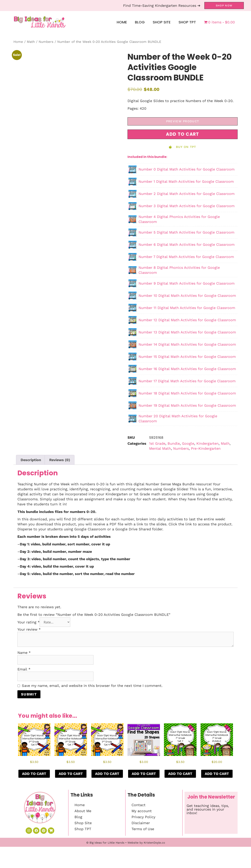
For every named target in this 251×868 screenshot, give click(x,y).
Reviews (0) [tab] (60, 460)
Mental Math (160, 448)
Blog (140, 22)
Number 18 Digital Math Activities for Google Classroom (187, 393)
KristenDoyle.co (154, 864)
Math (31, 42)
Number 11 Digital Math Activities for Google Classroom (187, 308)
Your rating (29, 622)
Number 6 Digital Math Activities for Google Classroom (187, 244)
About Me (83, 811)
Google (188, 443)
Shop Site (162, 22)
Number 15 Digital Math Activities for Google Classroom (187, 357)
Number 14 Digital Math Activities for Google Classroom (187, 344)
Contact (139, 805)
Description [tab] (31, 460)
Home (122, 22)
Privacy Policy (143, 817)
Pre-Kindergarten (206, 448)
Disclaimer (141, 823)
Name (24, 653)
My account (142, 811)
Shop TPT (187, 22)
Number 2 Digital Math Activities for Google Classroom (187, 194)
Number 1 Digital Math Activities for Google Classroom (186, 181)
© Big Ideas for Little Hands (105, 864)
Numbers (46, 42)
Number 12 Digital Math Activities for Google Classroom (187, 320)
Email (24, 669)
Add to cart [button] (34, 774)
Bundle (174, 443)
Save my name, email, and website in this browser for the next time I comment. (92, 686)
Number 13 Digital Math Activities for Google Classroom (187, 332)
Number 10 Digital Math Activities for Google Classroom (187, 296)
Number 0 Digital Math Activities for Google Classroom (187, 169)
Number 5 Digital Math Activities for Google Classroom (186, 232)
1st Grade (157, 443)
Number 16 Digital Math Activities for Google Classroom (187, 369)
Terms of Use (143, 829)
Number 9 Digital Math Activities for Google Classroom (187, 283)
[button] (183, 134)
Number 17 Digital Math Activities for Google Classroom (187, 381)
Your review (29, 629)
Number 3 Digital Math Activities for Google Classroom (187, 206)
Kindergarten (207, 443)
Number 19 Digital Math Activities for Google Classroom (187, 405)
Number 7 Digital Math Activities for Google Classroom (186, 257)
